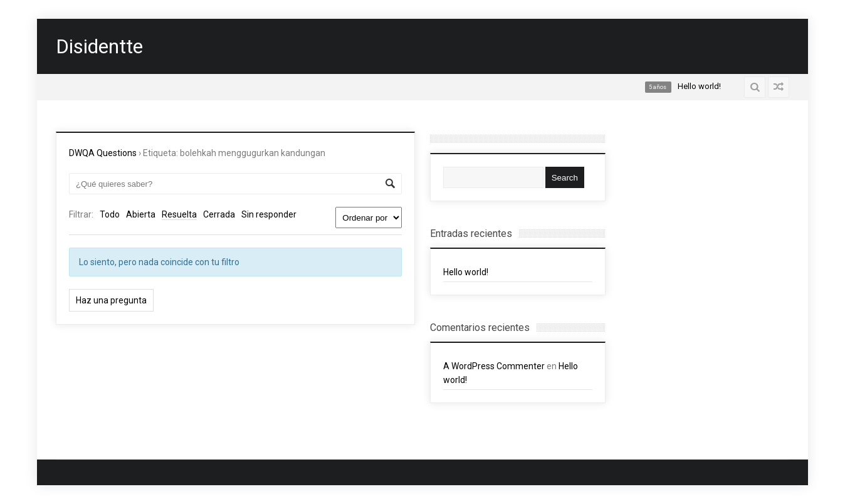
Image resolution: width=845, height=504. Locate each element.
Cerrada (219, 214)
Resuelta (179, 214)
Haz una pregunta (111, 300)
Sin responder (269, 214)
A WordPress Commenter (494, 366)
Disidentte (99, 46)
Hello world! (466, 272)
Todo (110, 214)
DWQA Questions (103, 153)
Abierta (141, 214)
